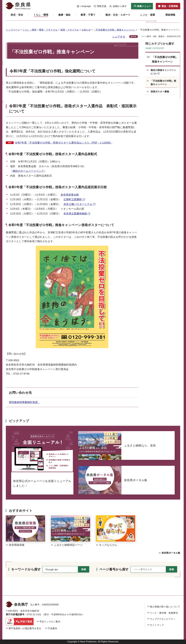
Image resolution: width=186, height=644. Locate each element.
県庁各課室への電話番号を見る (25, 628)
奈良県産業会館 (70, 195)
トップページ (13, 30)
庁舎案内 (52, 628)
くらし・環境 (29, 30)
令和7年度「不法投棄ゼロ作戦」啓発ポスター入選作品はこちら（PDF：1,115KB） (64, 143)
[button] (84, 6)
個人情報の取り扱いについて (165, 607)
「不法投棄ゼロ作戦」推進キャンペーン (114, 30)
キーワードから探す (26, 569)
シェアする (119, 37)
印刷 (135, 37)
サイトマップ (157, 625)
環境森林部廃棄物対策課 (25, 402)
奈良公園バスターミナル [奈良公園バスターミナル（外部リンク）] (78, 204)
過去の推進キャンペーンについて (163, 72)
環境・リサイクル (48, 30)
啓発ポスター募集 (160, 92)
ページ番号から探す (114, 569)
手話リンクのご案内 (50, 622)
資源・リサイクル (70, 30)
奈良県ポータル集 (171, 553)
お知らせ (86, 30)
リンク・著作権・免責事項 (164, 613)
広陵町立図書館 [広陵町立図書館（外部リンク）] (73, 199)
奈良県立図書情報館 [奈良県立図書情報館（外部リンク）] (75, 214)
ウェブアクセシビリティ (163, 619)
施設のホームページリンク (28, 171)
